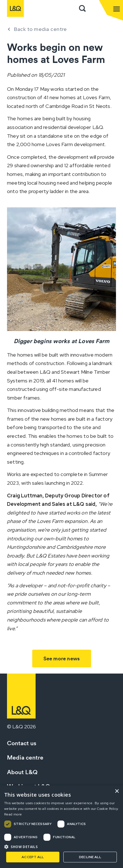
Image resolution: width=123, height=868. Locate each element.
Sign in (95, 8)
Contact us (22, 743)
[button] (61, 847)
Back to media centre (40, 29)
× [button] (117, 791)
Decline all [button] (90, 857)
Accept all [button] (33, 857)
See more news (62, 659)
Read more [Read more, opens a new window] (13, 814)
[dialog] (61, 827)
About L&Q (22, 772)
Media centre (25, 757)
